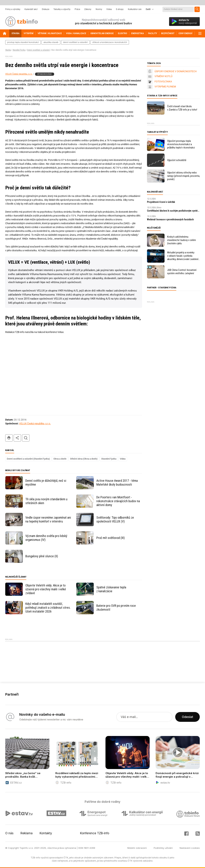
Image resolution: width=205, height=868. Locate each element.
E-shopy (120, 9)
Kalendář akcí (31, 9)
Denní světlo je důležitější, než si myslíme (46, 483)
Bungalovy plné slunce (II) (42, 556)
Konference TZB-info (95, 833)
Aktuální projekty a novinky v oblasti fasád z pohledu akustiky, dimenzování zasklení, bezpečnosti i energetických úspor (183, 256)
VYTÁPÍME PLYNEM (165, 87)
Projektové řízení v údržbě (161, 202)
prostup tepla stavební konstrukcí (23, 42)
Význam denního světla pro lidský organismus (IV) (46, 538)
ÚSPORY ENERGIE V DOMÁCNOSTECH (176, 71)
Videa (109, 9)
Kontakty (46, 833)
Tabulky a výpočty (62, 9)
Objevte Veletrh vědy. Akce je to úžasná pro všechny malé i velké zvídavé (46, 589)
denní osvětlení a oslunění (75, 42)
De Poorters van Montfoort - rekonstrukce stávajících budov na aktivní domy (118, 501)
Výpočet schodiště (177, 160)
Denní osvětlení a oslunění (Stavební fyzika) (28, 459)
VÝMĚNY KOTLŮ (163, 76)
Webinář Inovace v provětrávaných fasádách (170, 219)
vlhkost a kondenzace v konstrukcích (110, 42)
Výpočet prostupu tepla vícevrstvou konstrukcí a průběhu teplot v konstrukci (181, 144)
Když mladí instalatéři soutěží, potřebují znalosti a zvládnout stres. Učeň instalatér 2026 (48, 608)
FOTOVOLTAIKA (163, 81)
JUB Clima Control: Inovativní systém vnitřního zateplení (182, 272)
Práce (77, 9)
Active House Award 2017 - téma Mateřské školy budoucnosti (117, 483)
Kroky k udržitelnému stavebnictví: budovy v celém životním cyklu (182, 240)
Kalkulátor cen (135, 9)
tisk (9, 438)
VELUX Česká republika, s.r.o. (19, 74)
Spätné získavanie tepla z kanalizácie (111, 589)
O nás (9, 833)
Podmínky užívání (163, 848)
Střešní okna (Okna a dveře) (84, 459)
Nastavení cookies (190, 848)
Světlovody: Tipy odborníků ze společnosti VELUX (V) (115, 519)
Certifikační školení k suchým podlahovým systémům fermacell (173, 211)
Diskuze (46, 9)
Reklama (27, 833)
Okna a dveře (60, 459)
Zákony (88, 9)
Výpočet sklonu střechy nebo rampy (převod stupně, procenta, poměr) (184, 176)
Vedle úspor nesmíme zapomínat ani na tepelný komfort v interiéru (48, 519)
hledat (26, 438)
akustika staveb (51, 42)
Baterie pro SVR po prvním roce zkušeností (116, 608)
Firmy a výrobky (13, 9)
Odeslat (187, 717)
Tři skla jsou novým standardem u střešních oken (46, 501)
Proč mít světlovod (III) (111, 538)
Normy (99, 9)
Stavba (8, 50)
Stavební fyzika (19, 50)
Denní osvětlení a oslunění (38, 50)
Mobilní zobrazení (137, 848)
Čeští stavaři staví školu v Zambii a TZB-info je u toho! (182, 108)
